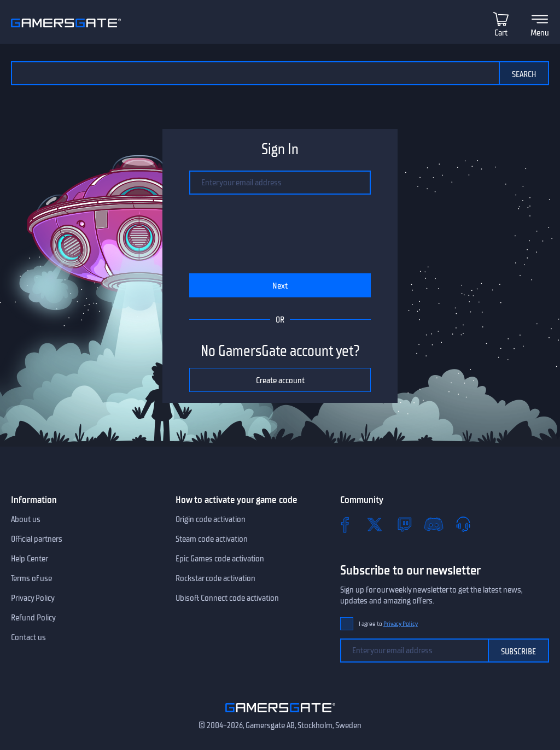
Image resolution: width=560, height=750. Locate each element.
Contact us (28, 637)
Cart (501, 33)
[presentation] (280, 234)
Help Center (30, 559)
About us (26, 519)
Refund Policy (33, 618)
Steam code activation (212, 539)
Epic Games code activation (220, 559)
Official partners (37, 539)
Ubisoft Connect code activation (227, 598)
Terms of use (31, 578)
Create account (280, 380)
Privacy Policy (33, 598)
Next (280, 286)
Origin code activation (211, 519)
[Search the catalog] (255, 73)
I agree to (388, 624)
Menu (540, 33)
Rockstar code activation (215, 578)
